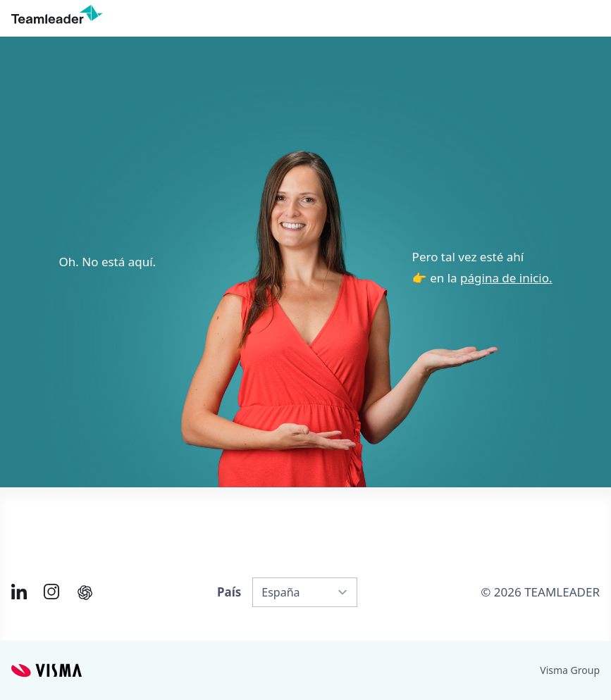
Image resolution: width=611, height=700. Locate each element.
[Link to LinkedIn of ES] (19, 592)
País (229, 592)
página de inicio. (506, 278)
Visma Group (570, 670)
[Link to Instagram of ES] (51, 592)
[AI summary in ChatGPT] (85, 593)
